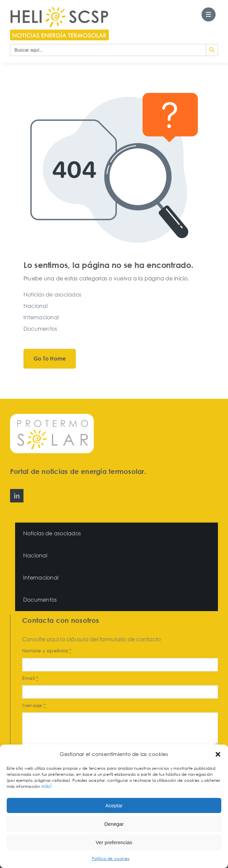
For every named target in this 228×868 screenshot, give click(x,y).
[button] (218, 754)
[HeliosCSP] (60, 9)
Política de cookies (111, 858)
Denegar (114, 824)
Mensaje (34, 705)
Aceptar (114, 805)
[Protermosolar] (52, 417)
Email (30, 678)
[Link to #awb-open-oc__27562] (209, 14)
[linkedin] (17, 496)
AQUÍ (47, 786)
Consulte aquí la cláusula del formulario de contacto (91, 639)
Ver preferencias (114, 842)
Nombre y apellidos (47, 650)
